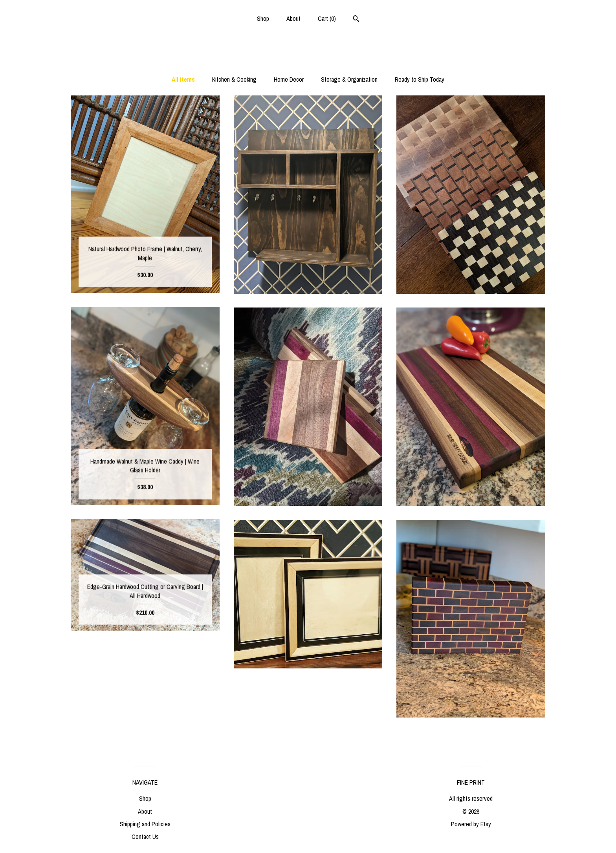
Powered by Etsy (471, 824)
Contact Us (145, 837)
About (293, 18)
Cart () (327, 18)
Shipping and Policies (145, 824)
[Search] (356, 20)
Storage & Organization (349, 79)
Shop (263, 18)
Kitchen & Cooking (234, 79)
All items (183, 79)
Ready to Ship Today (420, 79)
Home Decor (289, 79)
